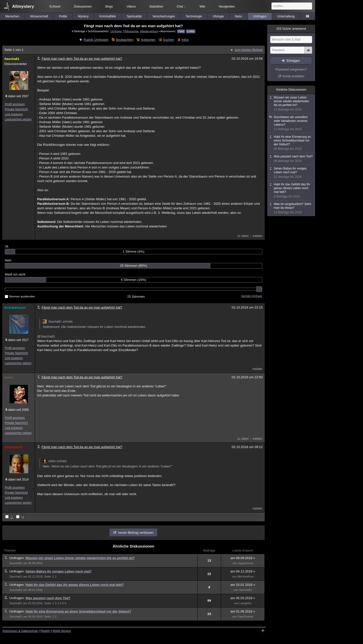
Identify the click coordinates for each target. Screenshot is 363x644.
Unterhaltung (286, 16)
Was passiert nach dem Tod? (48, 598)
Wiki (202, 7)
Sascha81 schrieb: (58, 322)
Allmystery (23, 6)
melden (258, 236)
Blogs (109, 7)
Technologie (194, 16)
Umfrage (116, 31)
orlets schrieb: (55, 461)
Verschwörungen (164, 16)
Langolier (246, 603)
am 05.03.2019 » (243, 598)
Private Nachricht (16, 109)
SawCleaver (246, 617)
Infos (185, 40)
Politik (63, 16)
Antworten (148, 40)
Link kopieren (14, 114)
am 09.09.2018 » (243, 558)
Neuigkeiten (227, 7)
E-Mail (191, 31)
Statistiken (156, 7)
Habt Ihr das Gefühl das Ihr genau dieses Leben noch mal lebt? (74, 585)
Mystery (83, 16)
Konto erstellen (294, 76)
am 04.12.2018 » (243, 571)
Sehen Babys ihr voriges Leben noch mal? (58, 571)
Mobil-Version (62, 631)
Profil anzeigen (15, 104)
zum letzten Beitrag (249, 50)
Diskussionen (83, 7)
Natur (238, 16)
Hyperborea (246, 563)
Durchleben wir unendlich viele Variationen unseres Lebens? (291, 123)
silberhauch (13, 447)
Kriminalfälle (108, 16)
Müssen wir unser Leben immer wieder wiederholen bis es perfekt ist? (80, 558)
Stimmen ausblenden (20, 296)
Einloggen (293, 61)
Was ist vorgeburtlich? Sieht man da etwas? (291, 208)
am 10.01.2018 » (243, 585)
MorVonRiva (245, 577)
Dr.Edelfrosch (15, 308)
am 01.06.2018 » (243, 611)
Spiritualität (134, 16)
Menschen (12, 16)
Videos (131, 7)
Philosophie (131, 31)
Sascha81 (12, 59)
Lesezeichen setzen (18, 119)
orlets (9, 377)
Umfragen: (17, 558)
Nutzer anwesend (291, 29)
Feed (181, 31)
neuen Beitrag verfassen (136, 533)
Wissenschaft (39, 16)
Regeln (45, 631)
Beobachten (124, 40)
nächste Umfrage (252, 296)
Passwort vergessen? (291, 69)
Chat (181, 7)
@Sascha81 (46, 336)
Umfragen (260, 16)
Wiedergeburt (149, 31)
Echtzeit (55, 7)
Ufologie (218, 16)
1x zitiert (243, 236)
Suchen (168, 40)
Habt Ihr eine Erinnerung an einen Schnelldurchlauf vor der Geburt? (78, 611)
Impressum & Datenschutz (20, 631)
